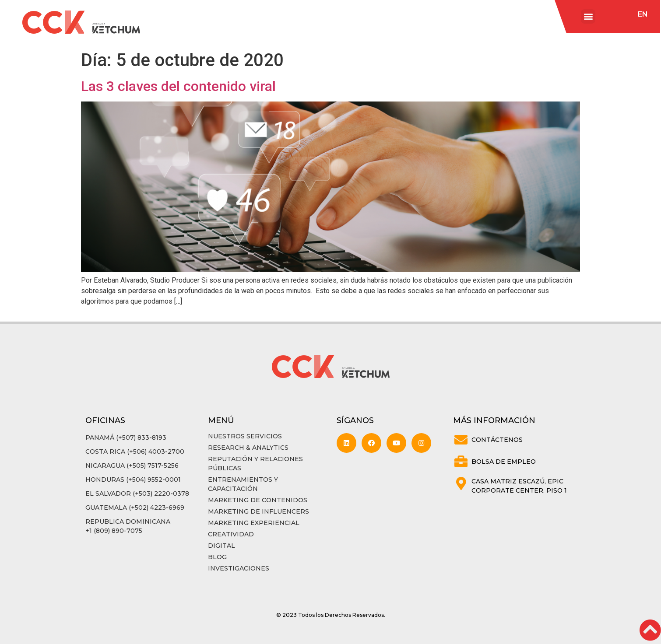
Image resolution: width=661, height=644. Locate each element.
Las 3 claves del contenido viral (178, 86)
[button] (588, 16)
